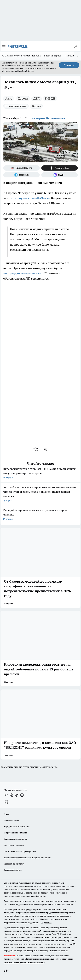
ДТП (37, 98)
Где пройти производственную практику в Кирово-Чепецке (40, 515)
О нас (7, 814)
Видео (36, 106)
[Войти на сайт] (76, 46)
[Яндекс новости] (21, 168)
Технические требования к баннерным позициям (27, 858)
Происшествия (16, 106)
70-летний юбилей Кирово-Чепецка (21, 56)
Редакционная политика (16, 839)
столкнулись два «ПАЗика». (31, 198)
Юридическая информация (17, 827)
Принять (69, 65)
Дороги (23, 98)
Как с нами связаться (14, 845)
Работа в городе (53, 56)
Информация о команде (16, 833)
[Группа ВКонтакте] (7, 795)
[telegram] (47, 449)
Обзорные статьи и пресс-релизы (20, 851)
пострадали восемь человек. (24, 273)
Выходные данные (13, 870)
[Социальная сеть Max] (60, 175)
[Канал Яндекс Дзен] (60, 168)
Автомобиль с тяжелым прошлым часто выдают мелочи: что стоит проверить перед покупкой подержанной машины (40, 494)
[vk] (36, 449)
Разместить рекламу (14, 864)
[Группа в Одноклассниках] (12, 795)
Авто (9, 98)
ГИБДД (50, 98)
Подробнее (46, 923)
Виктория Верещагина (47, 118)
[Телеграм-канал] (21, 175)
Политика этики (12, 820)
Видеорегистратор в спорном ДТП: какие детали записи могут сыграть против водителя (40, 474)
